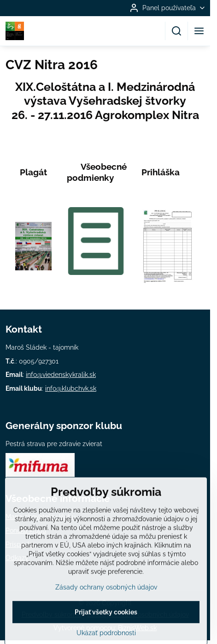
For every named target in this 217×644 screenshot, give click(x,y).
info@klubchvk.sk (71, 388)
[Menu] (199, 31)
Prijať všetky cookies (106, 630)
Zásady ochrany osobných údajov (106, 605)
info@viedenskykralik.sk (61, 375)
